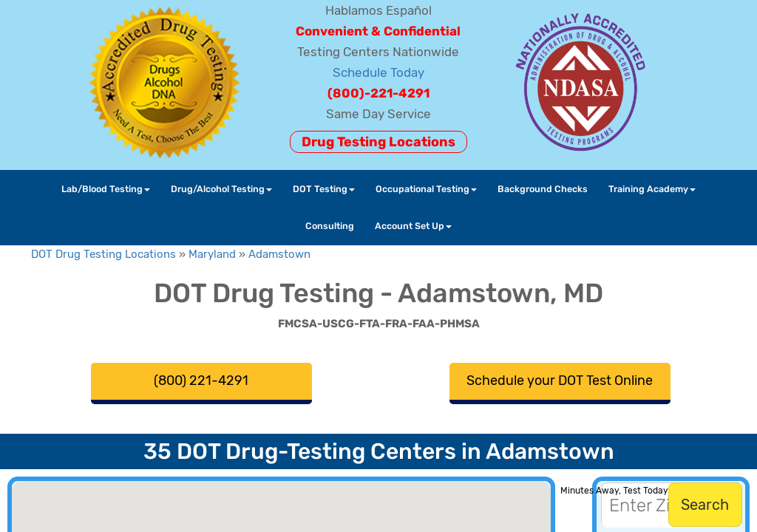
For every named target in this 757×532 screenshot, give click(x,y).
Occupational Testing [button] (426, 189)
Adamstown (279, 254)
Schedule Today (378, 72)
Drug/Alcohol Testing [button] (221, 189)
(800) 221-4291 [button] (201, 381)
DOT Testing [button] (324, 189)
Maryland (212, 254)
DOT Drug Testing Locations (103, 254)
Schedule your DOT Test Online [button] (560, 381)
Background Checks (543, 189)
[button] (172, 500)
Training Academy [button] (652, 189)
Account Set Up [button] (413, 226)
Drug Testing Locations (378, 142)
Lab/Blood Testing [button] (106, 189)
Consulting (330, 226)
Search (705, 505)
